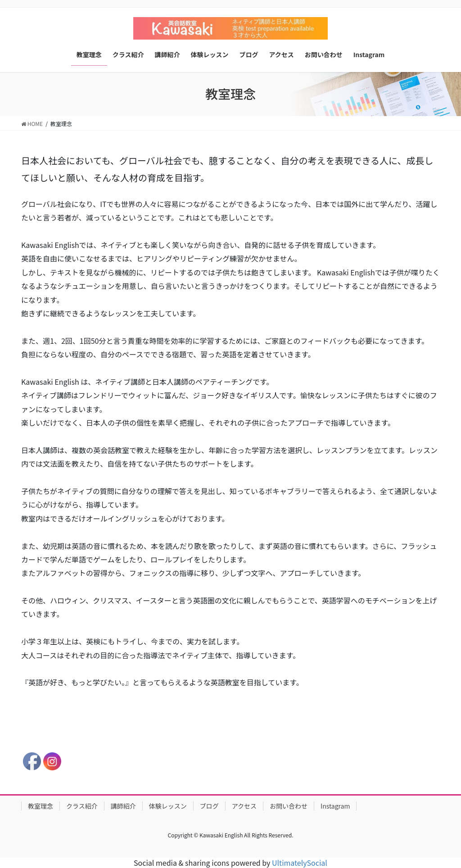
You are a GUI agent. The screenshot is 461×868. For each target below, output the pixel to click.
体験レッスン (168, 806)
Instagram (335, 806)
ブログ (209, 806)
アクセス (244, 806)
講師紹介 (123, 806)
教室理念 (41, 806)
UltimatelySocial (300, 863)
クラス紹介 (82, 806)
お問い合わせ (289, 806)
